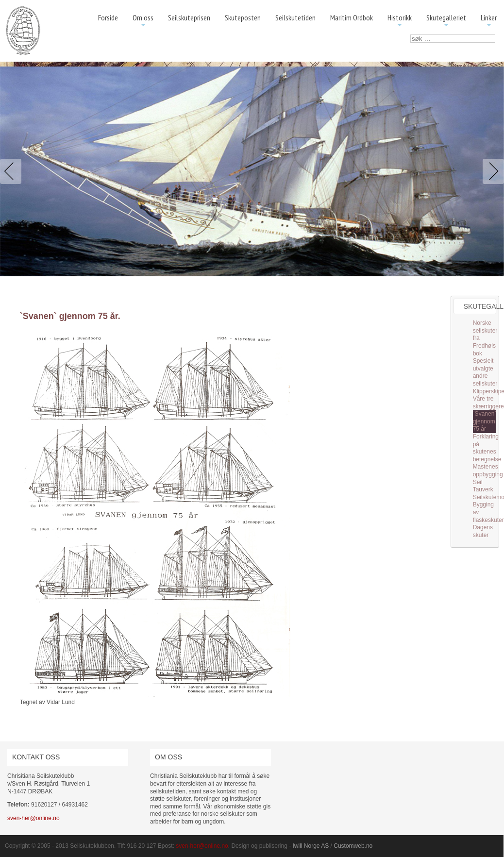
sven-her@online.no (34, 818)
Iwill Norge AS (311, 846)
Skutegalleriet (446, 21)
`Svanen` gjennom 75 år (485, 421)
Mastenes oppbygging (488, 471)
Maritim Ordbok (352, 17)
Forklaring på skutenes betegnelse (487, 448)
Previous (13, 171)
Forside (108, 17)
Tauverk (483, 489)
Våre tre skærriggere (488, 403)
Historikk (400, 21)
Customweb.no (353, 846)
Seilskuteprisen (189, 17)
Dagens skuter (483, 531)
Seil (478, 482)
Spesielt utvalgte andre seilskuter (485, 372)
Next (491, 171)
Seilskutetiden (295, 17)
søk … (411, 35)
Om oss (143, 21)
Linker (489, 21)
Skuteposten (243, 17)
